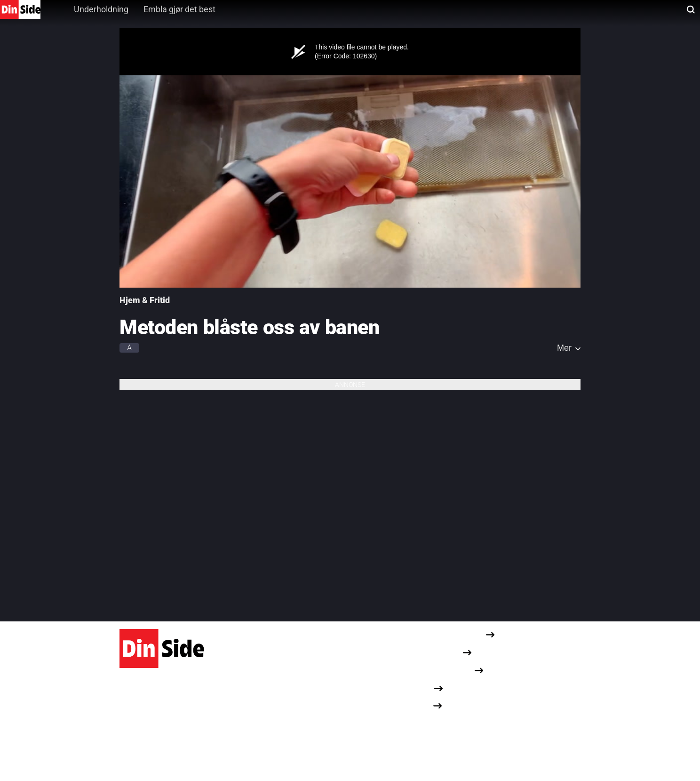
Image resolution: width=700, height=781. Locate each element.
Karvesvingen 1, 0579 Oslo (163, 728)
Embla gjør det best (179, 9)
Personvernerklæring (425, 652)
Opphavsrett (410, 705)
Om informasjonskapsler (430, 670)
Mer (564, 348)
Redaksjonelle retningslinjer (436, 634)
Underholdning (101, 9)
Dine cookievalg (415, 723)
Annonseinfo (410, 688)
